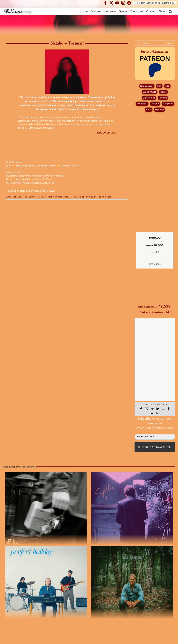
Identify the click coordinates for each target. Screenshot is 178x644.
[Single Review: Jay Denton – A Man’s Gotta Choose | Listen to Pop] (132, 587)
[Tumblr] (169, 409)
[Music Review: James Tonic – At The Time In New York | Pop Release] (132, 513)
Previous (145, 43)
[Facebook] (141, 409)
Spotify (32, 197)
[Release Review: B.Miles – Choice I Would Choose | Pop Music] (46, 513)
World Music (149, 92)
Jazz (167, 86)
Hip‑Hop (159, 110)
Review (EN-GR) (73, 197)
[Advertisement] (155, 130)
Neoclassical (147, 86)
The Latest (41, 197)
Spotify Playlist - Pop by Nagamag (98, 197)
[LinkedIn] (158, 409)
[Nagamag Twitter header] (112, 3)
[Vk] (152, 413)
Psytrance (142, 104)
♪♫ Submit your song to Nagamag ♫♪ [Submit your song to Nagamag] (155, 3)
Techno (155, 104)
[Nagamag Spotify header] (130, 3)
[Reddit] (152, 409)
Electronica (149, 98)
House (163, 92)
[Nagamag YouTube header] (118, 3)
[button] (170, 12)
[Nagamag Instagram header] (124, 3)
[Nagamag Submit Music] (155, 287)
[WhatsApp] (163, 409)
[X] (147, 409)
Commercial (59, 197)
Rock (149, 110)
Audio (20, 197)
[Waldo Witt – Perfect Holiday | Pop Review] (46, 587)
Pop (26, 197)
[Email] (158, 413)
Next (167, 43)
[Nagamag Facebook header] (107, 3)
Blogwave (168, 104)
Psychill (163, 98)
